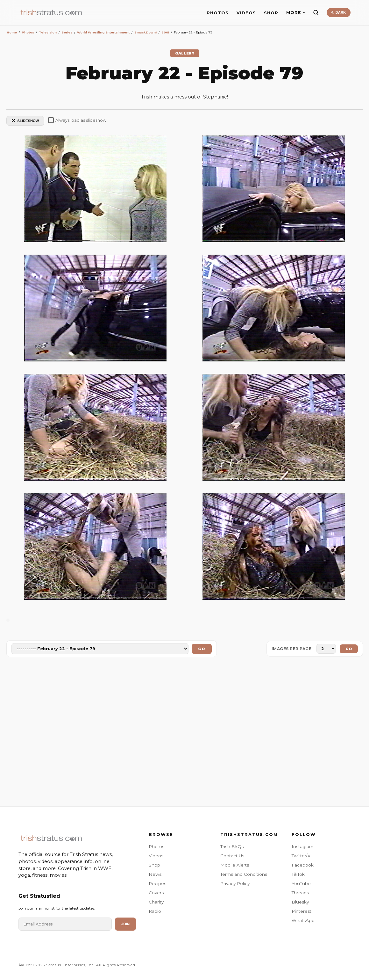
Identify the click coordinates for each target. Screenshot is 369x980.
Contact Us (232, 856)
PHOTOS (218, 13)
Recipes (157, 883)
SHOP (271, 13)
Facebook (303, 865)
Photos (156, 846)
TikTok (298, 874)
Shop (154, 865)
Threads (300, 893)
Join (125, 924)
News (155, 874)
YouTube (301, 883)
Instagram (302, 846)
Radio (155, 911)
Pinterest (302, 911)
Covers (156, 893)
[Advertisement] (185, 733)
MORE (296, 13)
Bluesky (300, 902)
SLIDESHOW (25, 121)
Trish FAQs (232, 846)
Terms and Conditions (244, 874)
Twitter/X (301, 856)
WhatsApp (303, 920)
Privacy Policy (235, 883)
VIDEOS (246, 13)
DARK (339, 12)
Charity (156, 902)
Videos (156, 856)
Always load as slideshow (77, 120)
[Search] (316, 12)
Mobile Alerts (235, 865)
